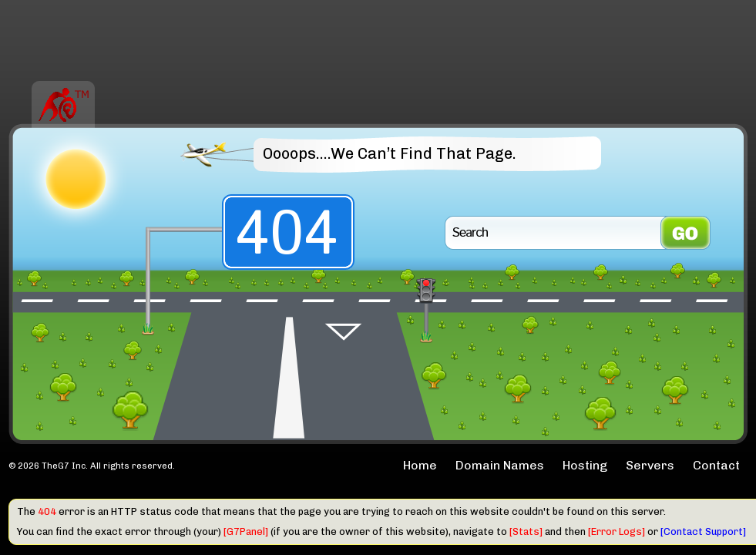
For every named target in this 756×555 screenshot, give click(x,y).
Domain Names (500, 465)
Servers (650, 465)
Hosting (585, 465)
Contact (716, 465)
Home (420, 465)
